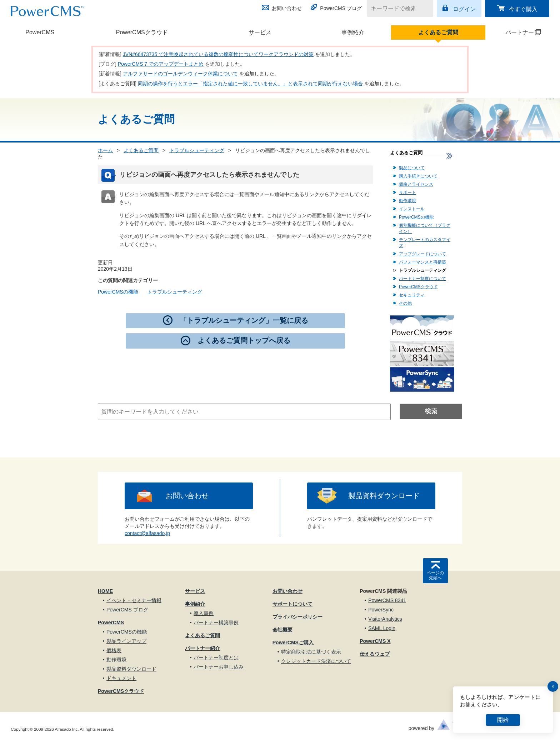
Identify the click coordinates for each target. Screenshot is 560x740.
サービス (260, 32)
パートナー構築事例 (216, 622)
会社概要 (282, 630)
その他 (405, 303)
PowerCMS (40, 32)
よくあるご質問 (438, 32)
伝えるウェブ (375, 654)
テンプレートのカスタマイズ (425, 243)
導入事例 (204, 613)
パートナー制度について (422, 279)
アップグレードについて (422, 254)
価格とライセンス (416, 184)
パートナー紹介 (202, 648)
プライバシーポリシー (297, 617)
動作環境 (407, 201)
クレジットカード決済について (316, 661)
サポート (407, 192)
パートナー (514, 32)
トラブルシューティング (197, 150)
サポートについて (292, 604)
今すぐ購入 (523, 9)
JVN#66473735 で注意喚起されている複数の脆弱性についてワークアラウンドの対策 (218, 54)
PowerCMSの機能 (118, 292)
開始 (503, 720)
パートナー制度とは (216, 657)
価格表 (114, 650)
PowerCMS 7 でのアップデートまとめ (161, 64)
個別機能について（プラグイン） (425, 228)
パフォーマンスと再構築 (422, 262)
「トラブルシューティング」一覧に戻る (244, 320)
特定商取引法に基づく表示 (311, 652)
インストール (412, 209)
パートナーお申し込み (219, 667)
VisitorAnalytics (385, 619)
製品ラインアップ (126, 641)
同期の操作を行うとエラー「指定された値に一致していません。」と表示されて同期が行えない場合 (250, 84)
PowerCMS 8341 (387, 600)
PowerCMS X (375, 641)
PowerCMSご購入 (293, 642)
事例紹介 (353, 32)
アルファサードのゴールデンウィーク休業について (180, 74)
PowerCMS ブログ (341, 8)
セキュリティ (412, 295)
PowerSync (381, 610)
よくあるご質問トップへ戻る (244, 340)
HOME (105, 591)
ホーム (105, 150)
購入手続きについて (418, 176)
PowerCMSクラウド (142, 32)
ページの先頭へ (435, 575)
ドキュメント (121, 678)
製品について (412, 168)
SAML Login (382, 628)
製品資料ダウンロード (384, 496)
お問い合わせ (287, 8)
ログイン (464, 9)
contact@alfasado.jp (147, 533)
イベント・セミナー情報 (134, 600)
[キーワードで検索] (396, 9)
